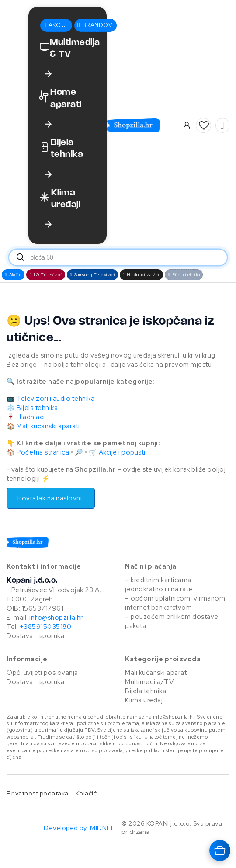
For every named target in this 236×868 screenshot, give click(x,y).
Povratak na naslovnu (51, 498)
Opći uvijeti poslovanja (42, 673)
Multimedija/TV (149, 682)
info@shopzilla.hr (56, 618)
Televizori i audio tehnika (56, 399)
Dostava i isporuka (35, 636)
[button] (204, 125)
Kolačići (87, 793)
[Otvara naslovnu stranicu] (144, 125)
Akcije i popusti (122, 452)
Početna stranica (43, 452)
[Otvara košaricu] (220, 851)
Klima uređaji (145, 700)
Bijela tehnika (37, 408)
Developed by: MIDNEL (79, 828)
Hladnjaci (31, 417)
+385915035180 (46, 627)
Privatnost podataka (38, 793)
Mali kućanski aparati (48, 426)
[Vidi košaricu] (222, 125)
